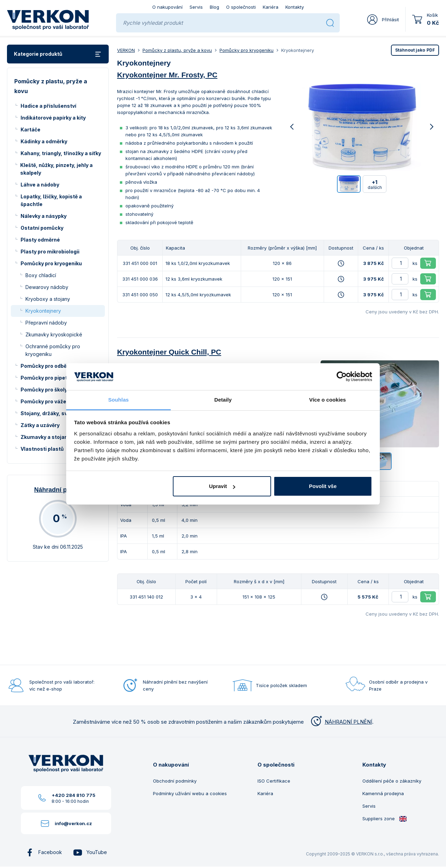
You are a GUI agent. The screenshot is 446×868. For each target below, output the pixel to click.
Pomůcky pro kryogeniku (51, 263)
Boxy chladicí (41, 275)
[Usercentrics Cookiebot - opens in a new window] (342, 376)
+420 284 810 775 (74, 795)
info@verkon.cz (73, 823)
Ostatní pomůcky (42, 228)
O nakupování (167, 7)
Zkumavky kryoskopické (54, 334)
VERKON (126, 50)
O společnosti (241, 7)
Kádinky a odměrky (44, 141)
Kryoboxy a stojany (48, 299)
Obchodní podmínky (175, 781)
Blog (214, 7)
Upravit (222, 486)
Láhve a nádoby (40, 185)
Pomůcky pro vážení (46, 401)
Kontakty (295, 7)
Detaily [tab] (223, 400)
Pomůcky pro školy (44, 390)
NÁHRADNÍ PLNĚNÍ (341, 722)
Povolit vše (323, 486)
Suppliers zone (385, 819)
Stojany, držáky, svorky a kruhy (59, 413)
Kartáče (30, 130)
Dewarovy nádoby (47, 287)
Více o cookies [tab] (328, 400)
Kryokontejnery (43, 311)
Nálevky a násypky (44, 216)
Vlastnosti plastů (42, 449)
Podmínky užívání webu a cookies (190, 793)
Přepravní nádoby (46, 323)
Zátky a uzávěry (40, 425)
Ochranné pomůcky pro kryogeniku (53, 350)
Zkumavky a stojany (45, 437)
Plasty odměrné (40, 240)
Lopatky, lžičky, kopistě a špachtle (51, 200)
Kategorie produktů (58, 54)
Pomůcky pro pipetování (51, 378)
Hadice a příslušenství (48, 106)
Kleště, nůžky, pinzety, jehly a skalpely (56, 169)
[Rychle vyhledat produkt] (222, 23)
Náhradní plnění (58, 490)
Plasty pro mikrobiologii (50, 252)
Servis (196, 7)
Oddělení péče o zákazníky (392, 781)
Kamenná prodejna (383, 793)
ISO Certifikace (274, 781)
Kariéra (271, 7)
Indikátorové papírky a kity (53, 118)
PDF (415, 50)
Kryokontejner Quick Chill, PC (169, 352)
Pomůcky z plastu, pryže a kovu (177, 50)
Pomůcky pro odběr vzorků (53, 366)
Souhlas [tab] (118, 400)
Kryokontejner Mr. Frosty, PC (167, 75)
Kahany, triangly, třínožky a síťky (61, 153)
